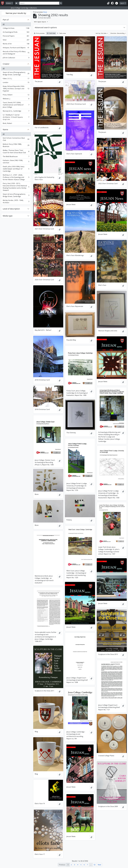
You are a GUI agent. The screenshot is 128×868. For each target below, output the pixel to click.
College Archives (16, 29)
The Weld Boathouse (16, 157)
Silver (16, 40)
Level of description (11, 209)
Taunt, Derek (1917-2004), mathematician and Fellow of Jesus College (16, 105)
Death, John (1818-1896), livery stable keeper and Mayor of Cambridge (16, 169)
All (4, 24)
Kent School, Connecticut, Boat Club (16, 139)
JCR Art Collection (16, 58)
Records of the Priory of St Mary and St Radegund (16, 53)
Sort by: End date (101, 33)
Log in (122, 3)
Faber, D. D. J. (16, 79)
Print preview (39, 33)
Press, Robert (16, 95)
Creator (6, 64)
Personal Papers (16, 36)
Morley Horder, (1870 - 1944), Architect (16, 201)
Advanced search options (46, 27)
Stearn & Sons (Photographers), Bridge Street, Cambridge (16, 73)
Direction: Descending (118, 33)
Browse (9, 3)
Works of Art (16, 44)
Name (5, 129)
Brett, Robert (16, 124)
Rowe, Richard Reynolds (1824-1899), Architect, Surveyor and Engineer (16, 89)
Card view (51, 33)
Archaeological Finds (16, 32)
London (16, 83)
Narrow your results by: (16, 13)
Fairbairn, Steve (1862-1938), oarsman (16, 161)
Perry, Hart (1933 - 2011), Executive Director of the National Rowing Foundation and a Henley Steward (16, 187)
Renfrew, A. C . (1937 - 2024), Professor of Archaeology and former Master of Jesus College (16, 177)
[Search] (39, 3)
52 (95, 865)
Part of (6, 20)
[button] (108, 3)
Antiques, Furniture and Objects (16, 48)
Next (99, 865)
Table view (61, 33)
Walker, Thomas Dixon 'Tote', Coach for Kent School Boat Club (16, 151)
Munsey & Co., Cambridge (16, 111)
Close (45, 12)
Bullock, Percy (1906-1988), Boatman (16, 145)
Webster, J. (16, 99)
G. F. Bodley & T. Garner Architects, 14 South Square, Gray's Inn (16, 117)
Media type (8, 216)
